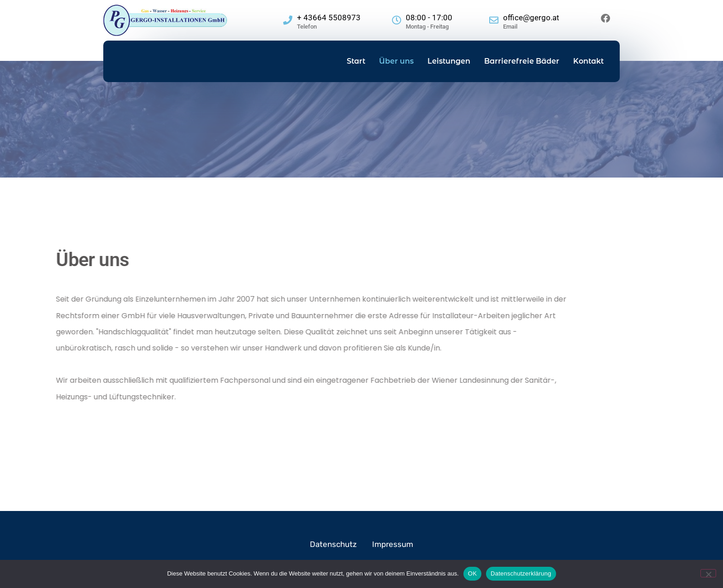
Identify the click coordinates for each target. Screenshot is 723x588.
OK (472, 573)
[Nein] (708, 573)
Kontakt (588, 61)
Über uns (396, 61)
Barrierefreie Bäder (522, 61)
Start (356, 61)
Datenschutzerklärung (521, 573)
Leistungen (449, 61)
